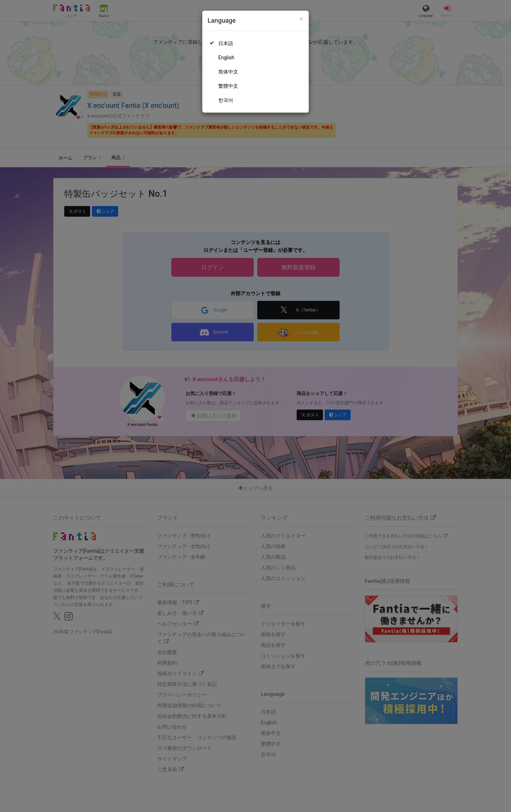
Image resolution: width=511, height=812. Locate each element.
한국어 (226, 100)
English (226, 58)
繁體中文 (228, 86)
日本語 (226, 43)
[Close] (301, 19)
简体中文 (228, 72)
